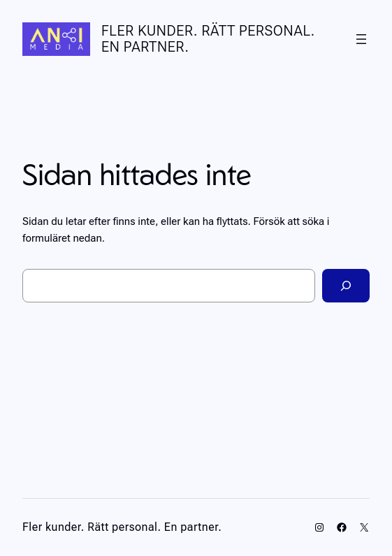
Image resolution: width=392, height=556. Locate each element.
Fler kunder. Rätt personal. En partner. (208, 39)
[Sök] (346, 286)
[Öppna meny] (361, 39)
